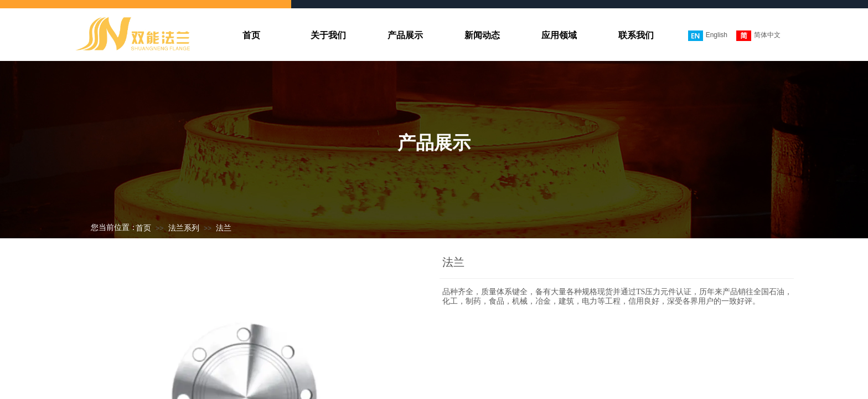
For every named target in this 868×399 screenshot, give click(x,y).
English (708, 36)
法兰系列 (184, 228)
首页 (143, 228)
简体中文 (758, 36)
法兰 (224, 228)
